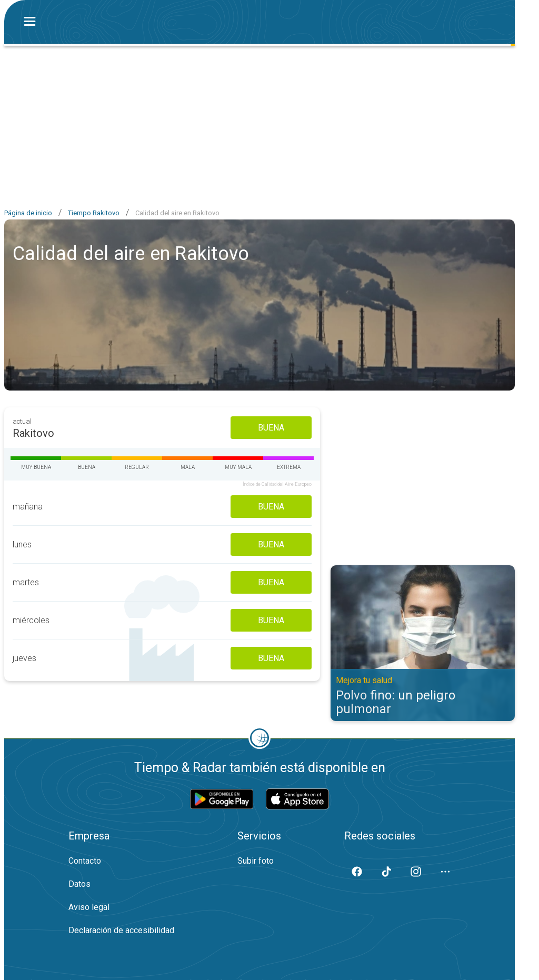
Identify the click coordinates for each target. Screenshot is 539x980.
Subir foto (256, 861)
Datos (79, 884)
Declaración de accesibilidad (121, 930)
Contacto (85, 861)
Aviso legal (89, 907)
